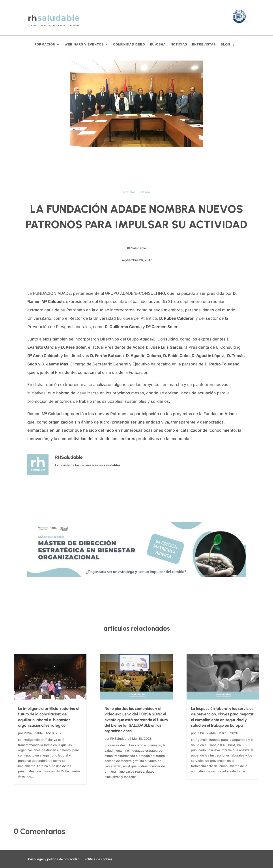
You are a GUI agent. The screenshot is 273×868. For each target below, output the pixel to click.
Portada (144, 192)
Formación (45, 44)
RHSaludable (33, 733)
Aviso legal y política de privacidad (53, 859)
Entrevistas (204, 44)
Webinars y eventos (84, 44)
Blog (226, 44)
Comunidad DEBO (129, 44)
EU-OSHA (158, 44)
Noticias (179, 44)
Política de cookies (98, 859)
